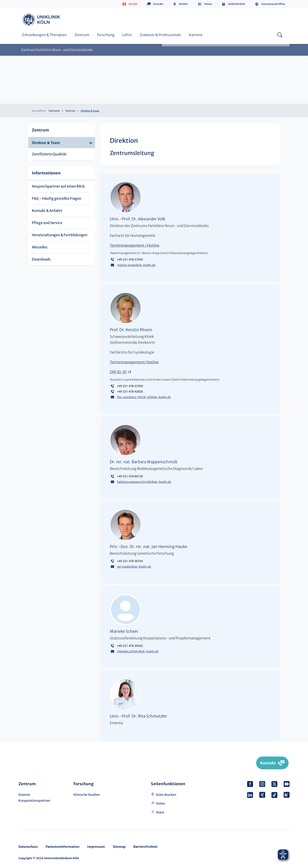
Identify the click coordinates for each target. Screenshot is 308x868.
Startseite (54, 111)
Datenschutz (28, 847)
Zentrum (82, 35)
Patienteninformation (62, 847)
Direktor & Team (46, 143)
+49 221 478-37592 (130, 260)
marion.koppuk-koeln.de (136, 265)
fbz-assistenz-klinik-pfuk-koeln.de (144, 397)
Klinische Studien (87, 795)
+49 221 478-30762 (130, 561)
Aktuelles (40, 247)
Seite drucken (166, 795)
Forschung (106, 35)
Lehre (127, 35)
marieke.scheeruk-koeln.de (138, 651)
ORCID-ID (118, 372)
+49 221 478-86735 (130, 476)
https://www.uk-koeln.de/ (42, 20)
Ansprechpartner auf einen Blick (58, 186)
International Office (273, 4)
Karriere (196, 35)
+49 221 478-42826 (130, 392)
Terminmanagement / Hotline (135, 245)
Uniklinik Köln (236, 4)
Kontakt (158, 4)
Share (160, 812)
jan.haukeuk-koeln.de (134, 567)
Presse (208, 4)
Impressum (96, 847)
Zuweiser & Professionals (160, 35)
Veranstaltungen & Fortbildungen (60, 235)
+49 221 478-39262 (130, 646)
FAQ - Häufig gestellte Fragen (56, 198)
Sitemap (119, 847)
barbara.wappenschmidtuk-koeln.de (144, 482)
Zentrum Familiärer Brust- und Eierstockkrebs (57, 50)
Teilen (160, 803)
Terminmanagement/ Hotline (134, 362)
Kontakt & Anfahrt (47, 211)
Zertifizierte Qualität (49, 154)
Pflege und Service (47, 223)
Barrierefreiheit (145, 847)
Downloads (41, 259)
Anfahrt (183, 4)
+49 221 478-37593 (130, 386)
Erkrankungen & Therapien (44, 35)
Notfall (133, 4)
